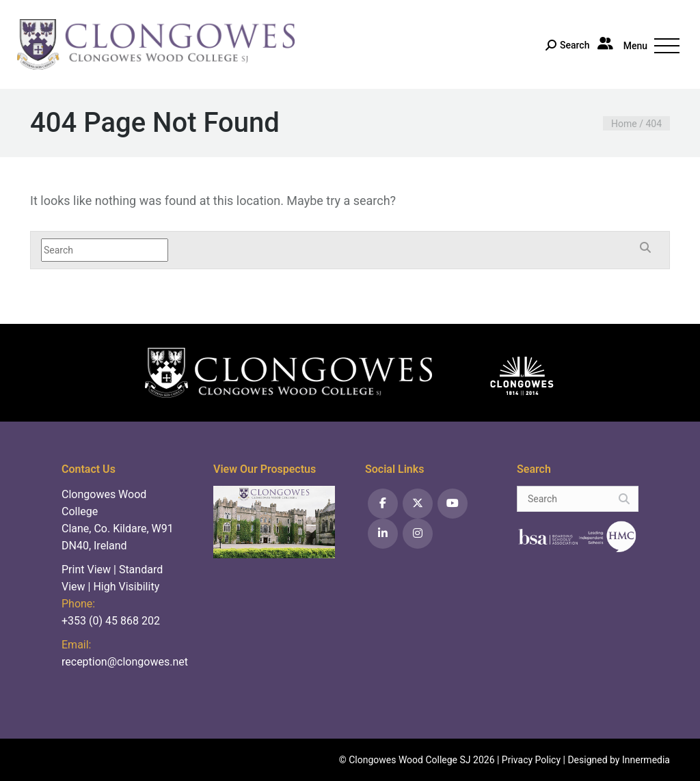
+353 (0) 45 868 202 (111, 621)
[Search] (568, 46)
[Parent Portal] (607, 43)
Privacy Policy (531, 760)
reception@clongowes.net (125, 662)
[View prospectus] (274, 521)
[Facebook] (383, 504)
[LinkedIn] (383, 534)
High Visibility (126, 587)
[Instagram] (418, 534)
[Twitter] (418, 504)
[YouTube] (453, 504)
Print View (86, 570)
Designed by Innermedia (619, 760)
